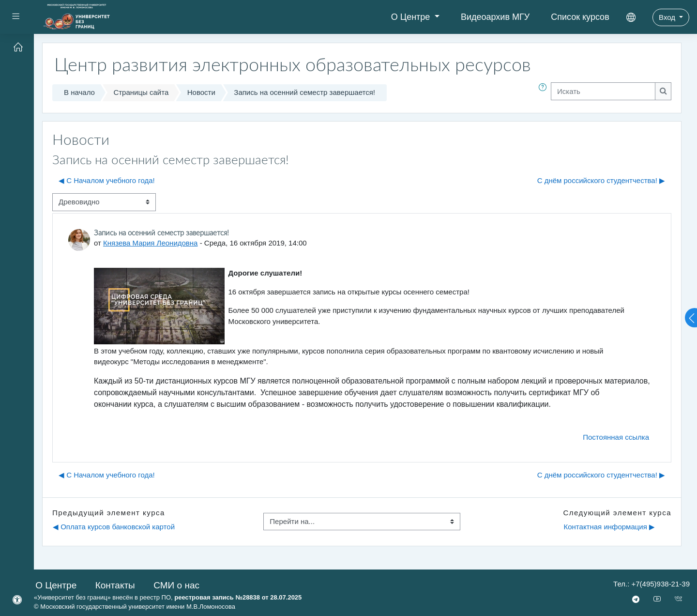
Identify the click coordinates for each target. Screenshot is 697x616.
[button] (545, 93)
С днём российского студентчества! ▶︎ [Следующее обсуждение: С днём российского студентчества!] (601, 180)
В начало (79, 92)
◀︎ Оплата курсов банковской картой (114, 527)
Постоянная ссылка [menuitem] (616, 437)
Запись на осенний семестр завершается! (304, 92)
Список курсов (580, 17)
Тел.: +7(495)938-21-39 (652, 584)
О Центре (412, 17)
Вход (668, 17)
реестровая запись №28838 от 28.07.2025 (238, 597)
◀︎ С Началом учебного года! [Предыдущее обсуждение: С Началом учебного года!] (107, 180)
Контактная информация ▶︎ (609, 527)
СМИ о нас (176, 585)
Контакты (115, 585)
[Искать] (603, 91)
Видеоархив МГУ (495, 17)
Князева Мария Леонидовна (150, 243)
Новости (201, 92)
